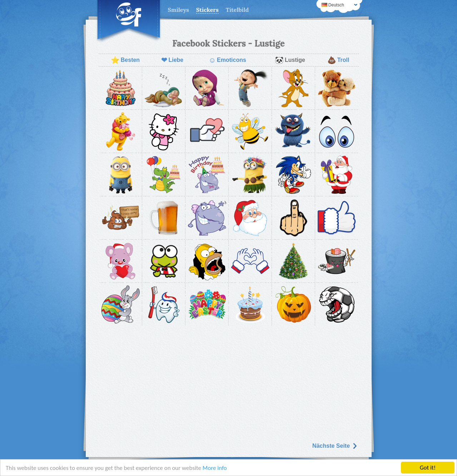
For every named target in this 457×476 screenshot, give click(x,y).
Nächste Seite (335, 446)
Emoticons (227, 60)
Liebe (172, 60)
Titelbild (237, 10)
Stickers (207, 10)
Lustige (290, 60)
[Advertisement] (229, 382)
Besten (125, 60)
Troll (338, 60)
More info (215, 468)
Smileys (179, 10)
